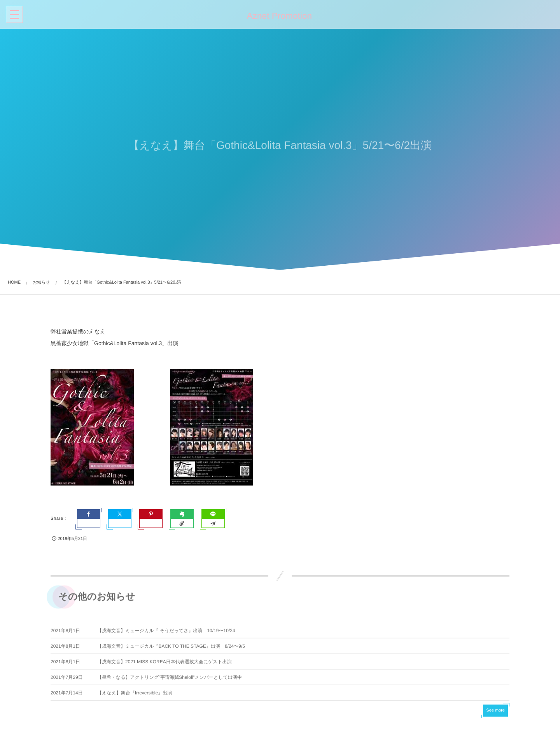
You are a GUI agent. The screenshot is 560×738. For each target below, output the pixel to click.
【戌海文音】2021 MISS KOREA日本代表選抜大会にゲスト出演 (164, 664)
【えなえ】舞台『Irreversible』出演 (135, 695)
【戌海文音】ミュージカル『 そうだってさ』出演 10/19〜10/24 (166, 633)
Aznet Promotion (278, 16)
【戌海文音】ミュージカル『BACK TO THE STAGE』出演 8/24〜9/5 (171, 648)
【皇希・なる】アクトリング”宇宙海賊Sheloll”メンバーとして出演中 (170, 679)
